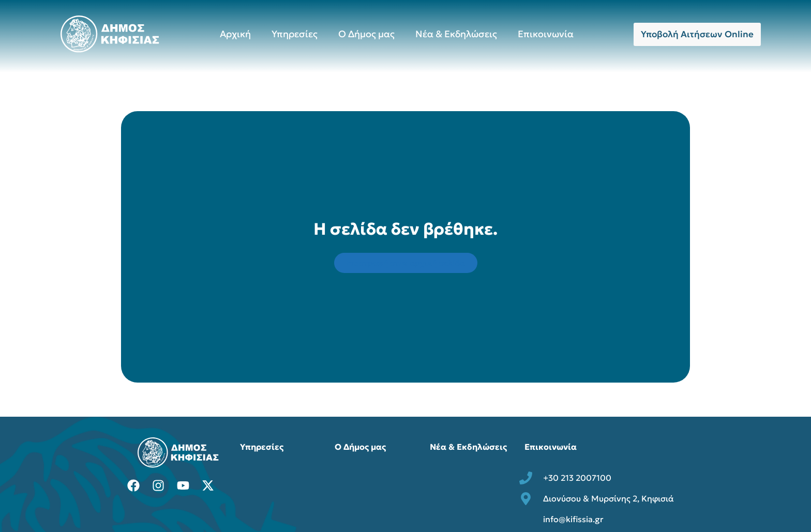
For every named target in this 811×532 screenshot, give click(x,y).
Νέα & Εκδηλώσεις (456, 34)
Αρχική (235, 34)
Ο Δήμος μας (366, 34)
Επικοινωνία (546, 34)
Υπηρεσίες (295, 34)
